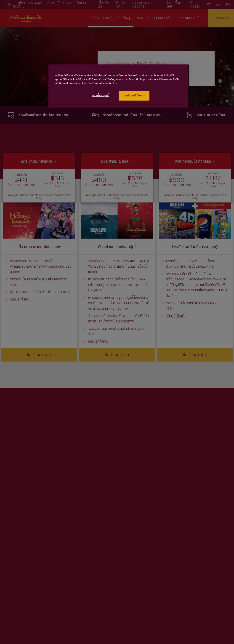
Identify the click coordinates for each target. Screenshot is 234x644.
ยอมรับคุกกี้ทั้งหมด (134, 96)
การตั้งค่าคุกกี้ (101, 95)
